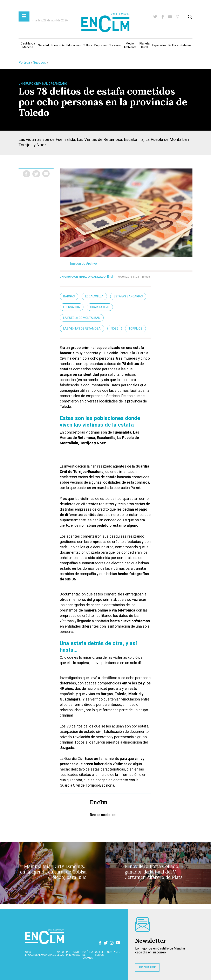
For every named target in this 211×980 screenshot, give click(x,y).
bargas (69, 296)
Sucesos (115, 45)
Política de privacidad (73, 953)
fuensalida (72, 307)
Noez (115, 329)
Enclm (111, 277)
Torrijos (135, 329)
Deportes (101, 45)
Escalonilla (94, 296)
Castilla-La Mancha (28, 45)
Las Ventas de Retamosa (82, 329)
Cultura (87, 45)
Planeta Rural (145, 45)
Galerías (186, 45)
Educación (74, 45)
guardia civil (100, 307)
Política (173, 45)
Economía (58, 45)
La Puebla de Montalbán (82, 318)
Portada (24, 63)
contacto (114, 952)
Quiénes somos (100, 953)
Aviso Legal (60, 953)
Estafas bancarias (128, 296)
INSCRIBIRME (147, 967)
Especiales (159, 45)
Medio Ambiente (130, 45)
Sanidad (43, 45)
